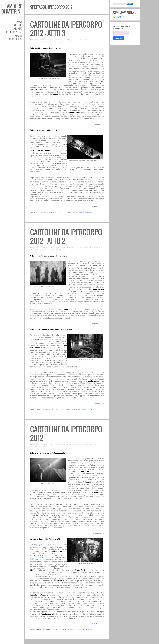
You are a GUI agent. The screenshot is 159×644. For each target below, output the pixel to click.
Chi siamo (17, 29)
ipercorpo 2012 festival (41, 42)
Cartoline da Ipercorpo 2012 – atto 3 (66, 29)
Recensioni (61, 40)
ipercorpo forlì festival (91, 444)
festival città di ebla (87, 40)
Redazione (45, 40)
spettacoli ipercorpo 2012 (57, 42)
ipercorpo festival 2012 (76, 444)
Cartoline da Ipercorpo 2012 (66, 434)
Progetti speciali (14, 32)
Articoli (18, 25)
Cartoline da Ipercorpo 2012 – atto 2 (66, 237)
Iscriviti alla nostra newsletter (122, 27)
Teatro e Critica (86, 212)
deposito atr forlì (74, 40)
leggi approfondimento (40, 558)
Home (20, 22)
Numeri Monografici (16, 37)
